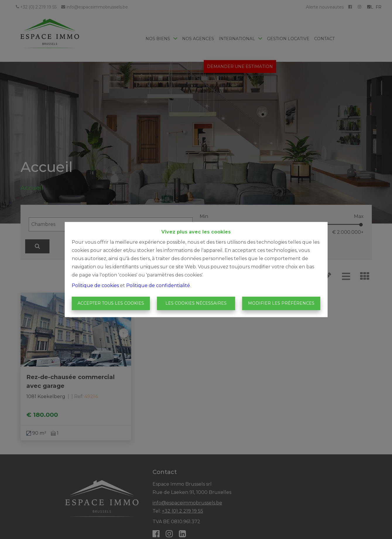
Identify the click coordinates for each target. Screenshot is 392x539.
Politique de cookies (95, 285)
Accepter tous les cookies (111, 303)
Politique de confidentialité (158, 285)
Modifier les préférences (281, 303)
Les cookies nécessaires (196, 303)
